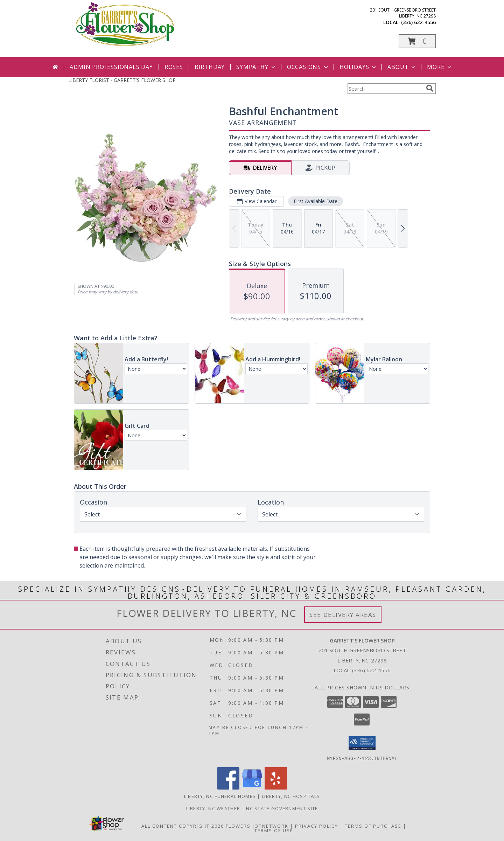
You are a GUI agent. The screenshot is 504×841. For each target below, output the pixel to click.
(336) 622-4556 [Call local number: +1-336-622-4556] (418, 22)
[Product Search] (385, 89)
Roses (174, 67)
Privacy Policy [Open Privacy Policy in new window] (317, 826)
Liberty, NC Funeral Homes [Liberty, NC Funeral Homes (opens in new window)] (220, 796)
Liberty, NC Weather (213, 808)
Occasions (308, 67)
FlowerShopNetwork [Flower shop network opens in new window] (257, 826)
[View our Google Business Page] (252, 787)
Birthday (210, 67)
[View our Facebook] (228, 787)
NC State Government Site (282, 808)
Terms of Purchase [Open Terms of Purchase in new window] (373, 826)
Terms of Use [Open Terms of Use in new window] (274, 830)
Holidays (358, 67)
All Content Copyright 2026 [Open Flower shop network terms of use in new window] (183, 826)
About (402, 67)
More (440, 67)
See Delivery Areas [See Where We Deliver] (343, 615)
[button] (417, 41)
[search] (430, 88)
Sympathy (256, 67)
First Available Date (316, 201)
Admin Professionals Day (111, 67)
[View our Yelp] (276, 787)
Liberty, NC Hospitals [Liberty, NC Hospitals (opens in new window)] (291, 796)
